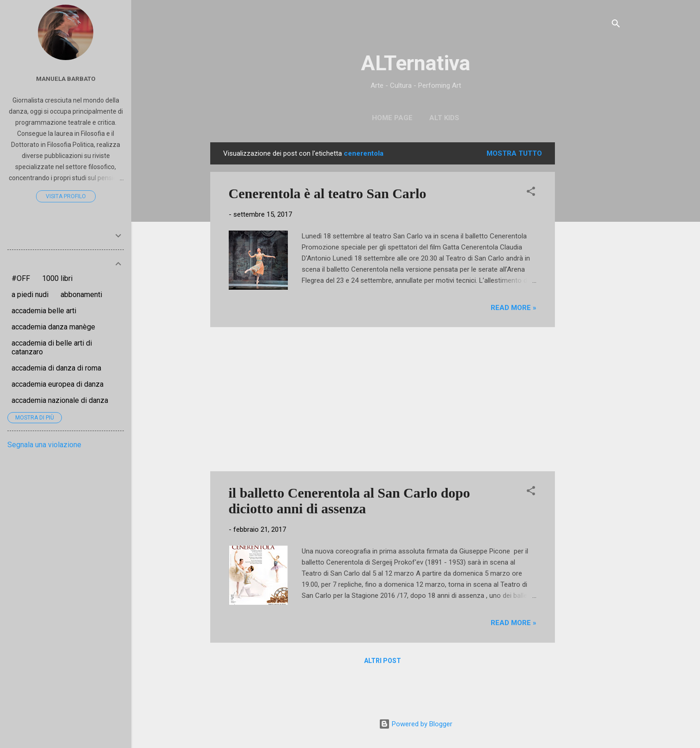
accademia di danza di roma (56, 368)
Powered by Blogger (416, 724)
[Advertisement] (592, 281)
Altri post (383, 661)
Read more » (514, 308)
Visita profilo (66, 196)
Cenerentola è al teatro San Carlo (328, 193)
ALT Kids (444, 118)
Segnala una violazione (44, 445)
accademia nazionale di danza (60, 400)
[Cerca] (616, 25)
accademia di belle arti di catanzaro (52, 347)
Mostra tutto (514, 153)
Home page (392, 118)
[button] (531, 193)
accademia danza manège (53, 327)
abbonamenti (81, 295)
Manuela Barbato (66, 79)
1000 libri (57, 278)
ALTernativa (416, 63)
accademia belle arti (44, 311)
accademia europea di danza (58, 384)
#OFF (21, 278)
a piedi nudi (30, 295)
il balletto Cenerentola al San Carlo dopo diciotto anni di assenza (350, 501)
